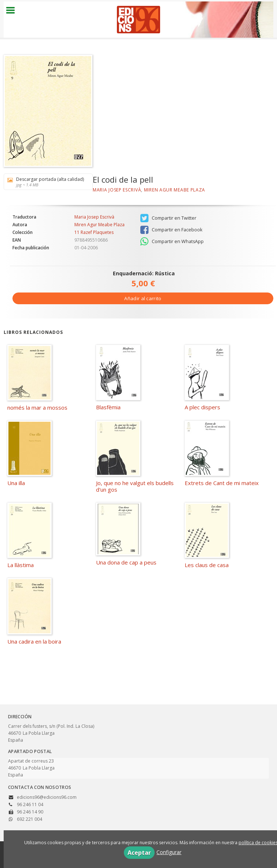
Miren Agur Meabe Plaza (175, 190)
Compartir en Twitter (168, 218)
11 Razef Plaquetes (94, 232)
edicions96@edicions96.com (47, 797)
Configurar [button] (169, 852)
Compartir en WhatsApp (172, 242)
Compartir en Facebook (171, 230)
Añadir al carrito (143, 298)
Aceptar (139, 853)
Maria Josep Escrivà (117, 190)
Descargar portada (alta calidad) (46, 182)
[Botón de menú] (13, 11)
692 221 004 (29, 819)
